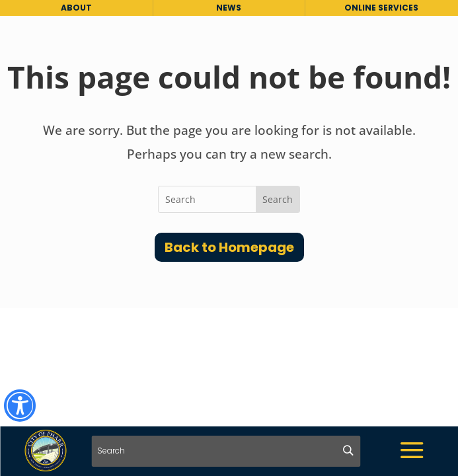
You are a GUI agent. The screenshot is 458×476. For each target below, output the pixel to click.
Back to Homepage (229, 247)
